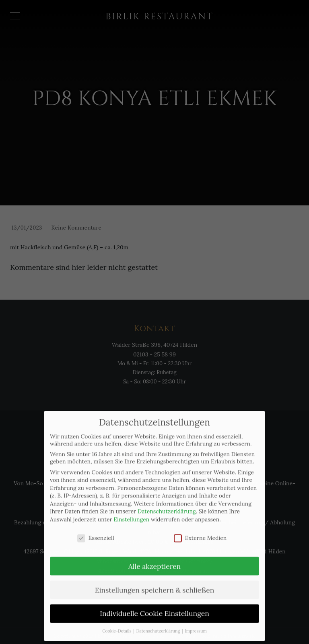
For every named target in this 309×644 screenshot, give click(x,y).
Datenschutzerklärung (167, 503)
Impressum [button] (196, 622)
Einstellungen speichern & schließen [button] (155, 581)
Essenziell (96, 529)
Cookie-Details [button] (117, 622)
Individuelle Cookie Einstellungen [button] (154, 605)
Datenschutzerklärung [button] (159, 622)
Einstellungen (131, 510)
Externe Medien (200, 529)
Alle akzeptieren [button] (154, 557)
